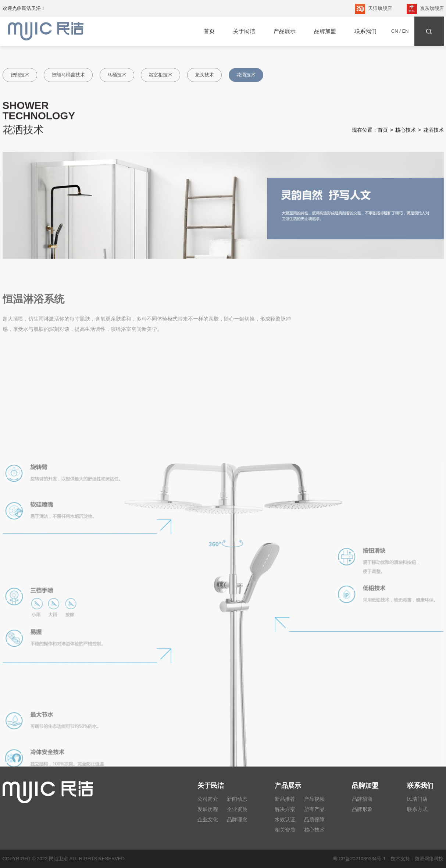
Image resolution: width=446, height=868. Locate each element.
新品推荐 (285, 799)
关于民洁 (244, 31)
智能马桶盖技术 (68, 75)
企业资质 (237, 809)
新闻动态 (237, 799)
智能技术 (20, 75)
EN (405, 31)
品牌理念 (237, 819)
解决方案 (285, 809)
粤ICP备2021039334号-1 (359, 859)
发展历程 (208, 809)
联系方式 (417, 809)
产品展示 (285, 31)
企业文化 (208, 819)
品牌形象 (362, 809)
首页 (209, 31)
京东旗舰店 (425, 9)
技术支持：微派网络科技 (415, 859)
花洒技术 (246, 75)
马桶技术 (117, 75)
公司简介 (208, 799)
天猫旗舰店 (373, 9)
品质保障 (314, 819)
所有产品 (314, 809)
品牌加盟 (325, 31)
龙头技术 (204, 75)
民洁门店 (417, 799)
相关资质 (285, 830)
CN (395, 31)
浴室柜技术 (160, 75)
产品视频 (314, 799)
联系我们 (365, 31)
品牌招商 (362, 799)
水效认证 (285, 819)
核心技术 (406, 132)
